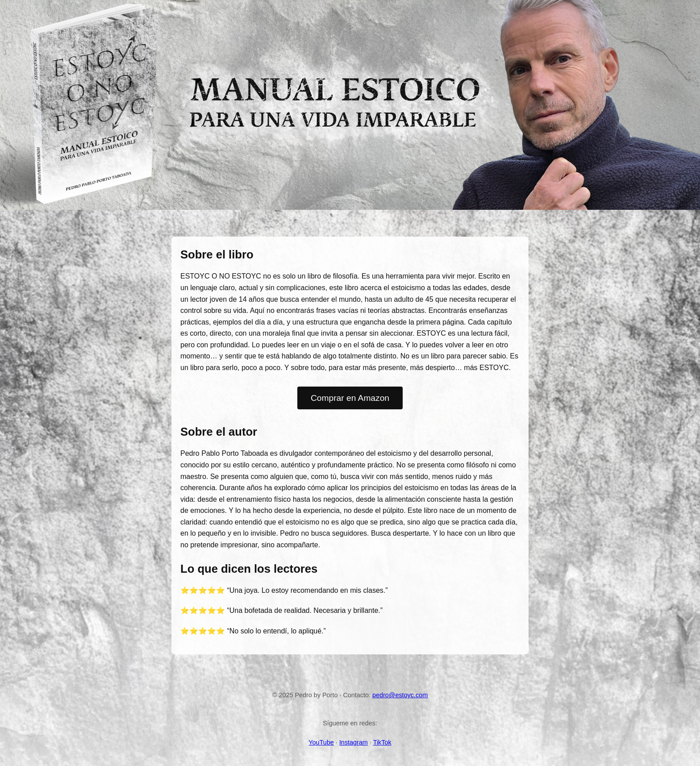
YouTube (321, 742)
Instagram (354, 742)
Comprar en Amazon (350, 398)
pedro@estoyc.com (400, 695)
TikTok (382, 742)
